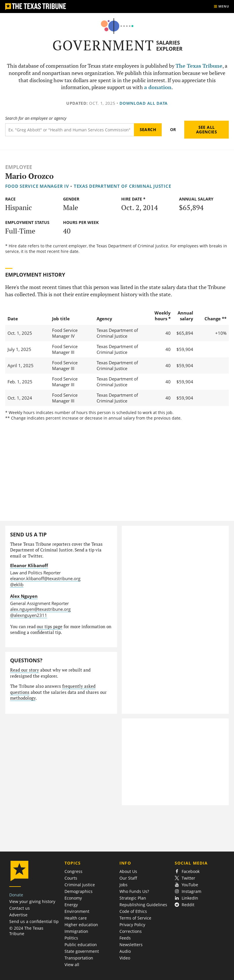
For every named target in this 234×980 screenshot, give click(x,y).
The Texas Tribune (199, 66)
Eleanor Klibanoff (29, 565)
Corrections (131, 931)
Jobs (124, 885)
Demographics (79, 891)
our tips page (50, 627)
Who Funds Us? (134, 891)
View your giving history (32, 901)
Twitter (185, 878)
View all (72, 965)
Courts (71, 878)
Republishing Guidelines (143, 905)
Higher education (81, 925)
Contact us (20, 908)
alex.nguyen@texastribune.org (40, 609)
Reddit (185, 905)
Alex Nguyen (24, 596)
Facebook (187, 871)
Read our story (25, 670)
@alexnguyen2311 (29, 615)
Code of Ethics (133, 911)
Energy (71, 905)
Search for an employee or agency (36, 118)
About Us (128, 871)
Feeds (125, 938)
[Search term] (70, 130)
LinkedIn (186, 898)
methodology (23, 698)
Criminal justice (80, 885)
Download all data (144, 103)
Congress (73, 871)
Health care (76, 918)
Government (103, 45)
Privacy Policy (132, 925)
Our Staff (128, 878)
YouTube (186, 885)
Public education (81, 945)
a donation (158, 87)
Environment (77, 911)
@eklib (17, 584)
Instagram (188, 891)
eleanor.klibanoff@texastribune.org (45, 578)
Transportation (79, 958)
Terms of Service (135, 918)
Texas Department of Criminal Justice (122, 186)
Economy (73, 898)
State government (82, 951)
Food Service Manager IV (37, 186)
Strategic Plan (133, 898)
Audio (125, 951)
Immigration (76, 931)
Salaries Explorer (169, 46)
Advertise (18, 915)
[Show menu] (221, 7)
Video (125, 958)
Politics (71, 938)
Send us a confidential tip (34, 921)
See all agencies (207, 129)
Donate (16, 895)
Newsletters (131, 945)
